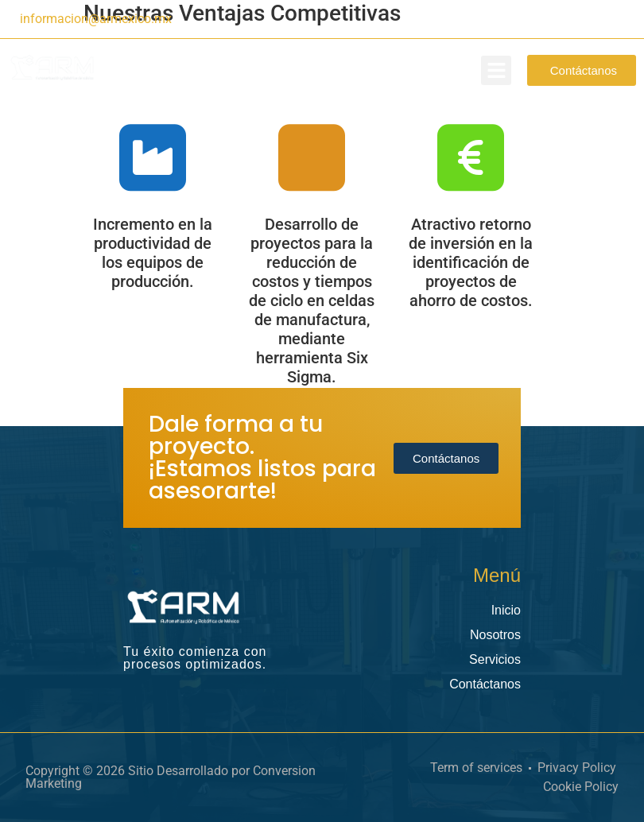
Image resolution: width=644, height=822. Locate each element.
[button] (496, 71)
